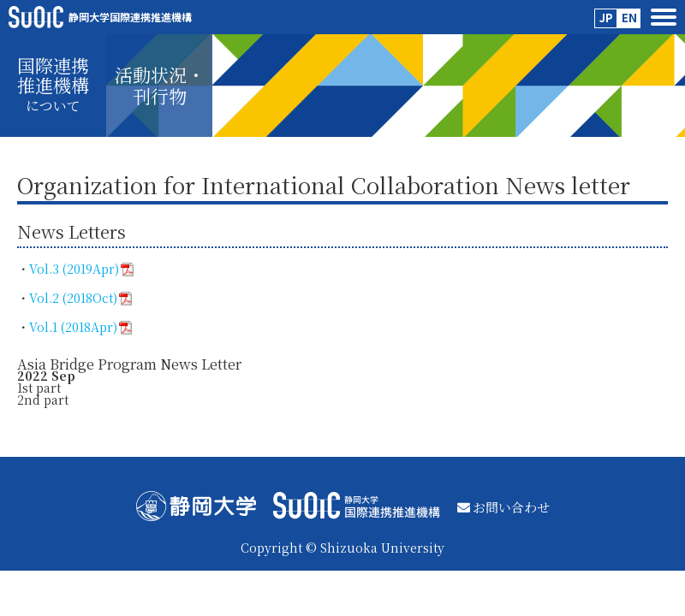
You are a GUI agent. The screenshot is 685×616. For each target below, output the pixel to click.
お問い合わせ (503, 507)
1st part (39, 388)
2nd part (45, 400)
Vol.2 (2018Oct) (80, 298)
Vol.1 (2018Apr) (80, 327)
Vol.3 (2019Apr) (81, 269)
